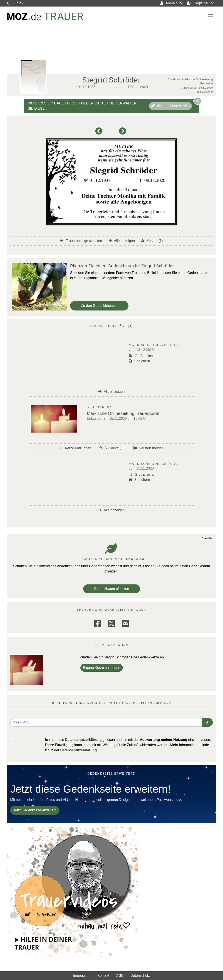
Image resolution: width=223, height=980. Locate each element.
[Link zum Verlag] (45, 16)
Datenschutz (140, 976)
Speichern (139, 361)
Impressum (82, 976)
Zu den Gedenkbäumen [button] (99, 306)
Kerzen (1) (152, 241)
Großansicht (141, 356)
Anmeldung (172, 3)
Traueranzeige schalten (81, 241)
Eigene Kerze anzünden (102, 668)
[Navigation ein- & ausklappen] (210, 16)
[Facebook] (98, 623)
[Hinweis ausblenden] (198, 101)
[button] (100, 133)
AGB (120, 976)
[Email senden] (106, 722)
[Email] (125, 623)
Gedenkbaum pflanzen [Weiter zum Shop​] (112, 589)
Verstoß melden (149, 448)
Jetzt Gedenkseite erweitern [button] (35, 810)
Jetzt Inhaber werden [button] (170, 106)
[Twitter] (111, 623)
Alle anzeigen (122, 241)
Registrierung (200, 3)
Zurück (15, 3)
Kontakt (103, 976)
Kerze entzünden (75, 448)
